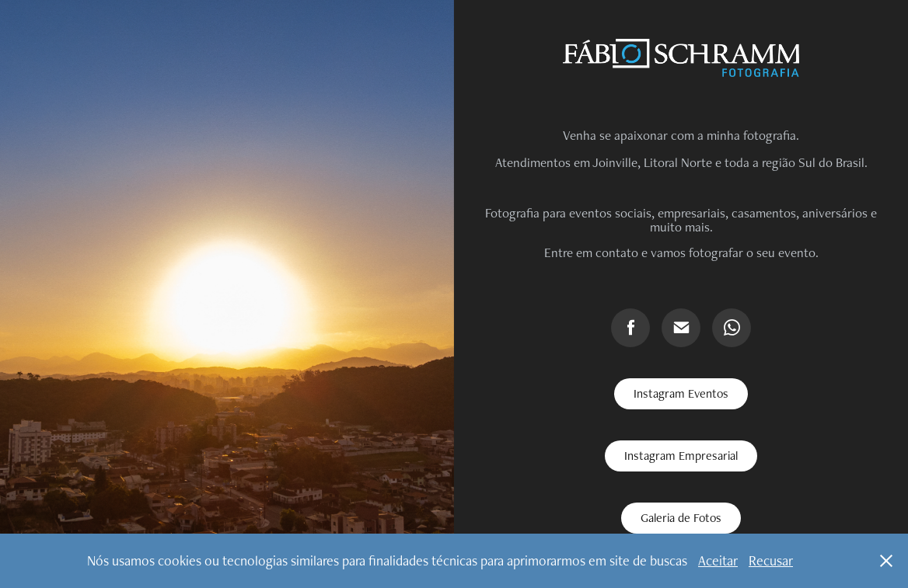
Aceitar (718, 560)
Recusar (771, 560)
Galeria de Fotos (681, 518)
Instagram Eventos (681, 393)
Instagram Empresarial (681, 456)
